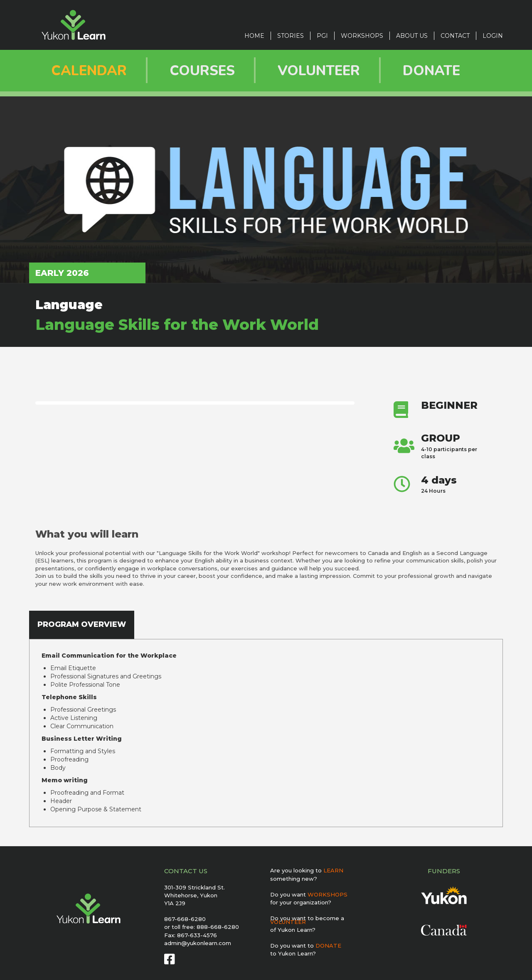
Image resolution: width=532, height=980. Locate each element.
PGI (322, 36)
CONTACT (455, 36)
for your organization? (301, 902)
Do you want (309, 894)
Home (254, 36)
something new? (294, 879)
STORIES (291, 36)
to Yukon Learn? (293, 953)
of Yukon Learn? (293, 930)
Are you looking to (307, 870)
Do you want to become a (307, 920)
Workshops (362, 36)
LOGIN (493, 36)
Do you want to (306, 946)
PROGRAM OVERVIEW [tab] (82, 624)
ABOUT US (412, 36)
